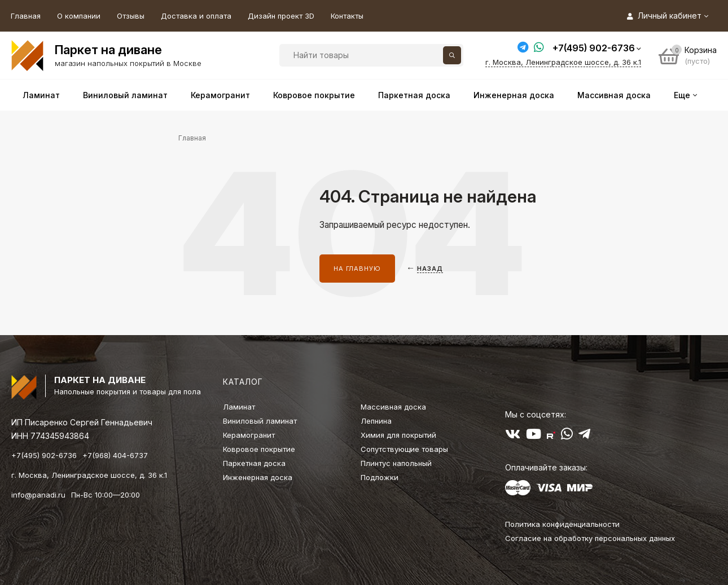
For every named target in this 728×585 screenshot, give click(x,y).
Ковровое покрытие (259, 449)
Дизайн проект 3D (281, 16)
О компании (79, 16)
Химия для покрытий (398, 435)
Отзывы (131, 16)
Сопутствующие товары (404, 449)
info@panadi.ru (38, 495)
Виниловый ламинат (260, 421)
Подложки (380, 477)
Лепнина (376, 421)
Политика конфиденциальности (562, 524)
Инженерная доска (258, 477)
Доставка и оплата (196, 16)
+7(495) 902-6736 (594, 48)
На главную (357, 269)
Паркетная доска (254, 463)
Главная (26, 16)
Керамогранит (249, 435)
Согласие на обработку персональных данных (590, 538)
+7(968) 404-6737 (115, 455)
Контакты (347, 16)
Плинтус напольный (396, 463)
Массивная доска (393, 407)
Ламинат (239, 407)
